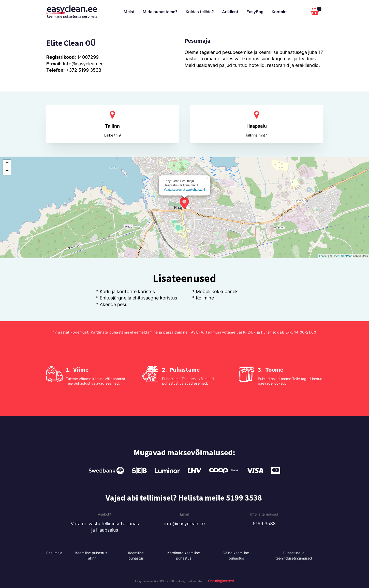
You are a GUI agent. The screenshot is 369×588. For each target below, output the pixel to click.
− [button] (7, 171)
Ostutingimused (221, 581)
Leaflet (323, 256)
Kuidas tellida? (200, 12)
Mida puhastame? (160, 12)
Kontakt (279, 12)
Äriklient (230, 12)
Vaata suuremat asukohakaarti (184, 190)
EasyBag (255, 12)
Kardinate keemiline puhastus (184, 555)
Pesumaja (54, 553)
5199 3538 (264, 524)
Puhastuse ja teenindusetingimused (294, 555)
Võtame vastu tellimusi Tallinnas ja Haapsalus (105, 527)
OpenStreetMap (343, 256)
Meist (129, 12)
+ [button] (7, 163)
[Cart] (316, 12)
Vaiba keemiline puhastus (236, 555)
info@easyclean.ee (184, 524)
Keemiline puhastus (136, 555)
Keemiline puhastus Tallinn (91, 555)
